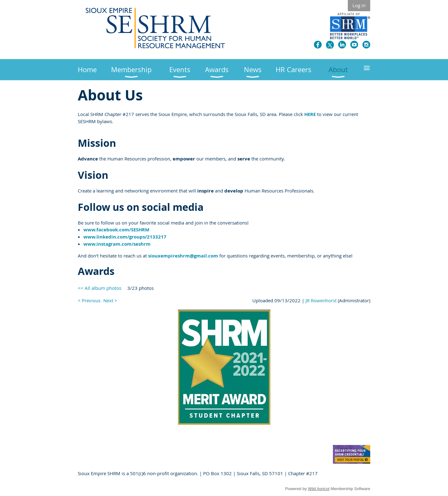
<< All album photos (100, 288)
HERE (310, 114)
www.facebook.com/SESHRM (116, 230)
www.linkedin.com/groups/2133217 (125, 237)
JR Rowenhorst (321, 300)
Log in (359, 5)
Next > (110, 300)
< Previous (89, 300)
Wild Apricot (319, 489)
